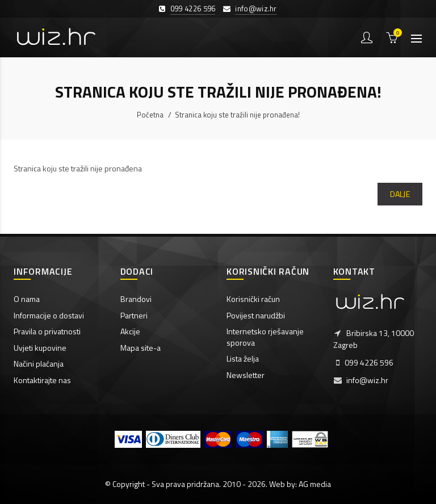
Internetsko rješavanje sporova (265, 337)
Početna (150, 115)
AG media (315, 484)
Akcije (130, 331)
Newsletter (246, 375)
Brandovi (136, 299)
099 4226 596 (193, 9)
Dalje (400, 194)
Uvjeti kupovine (40, 348)
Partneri (134, 315)
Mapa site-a (141, 348)
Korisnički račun (253, 299)
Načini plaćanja (39, 364)
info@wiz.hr (256, 9)
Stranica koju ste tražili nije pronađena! (237, 115)
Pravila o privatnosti (47, 331)
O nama (27, 299)
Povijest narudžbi (256, 315)
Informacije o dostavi (49, 315)
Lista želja (243, 358)
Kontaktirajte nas (42, 380)
